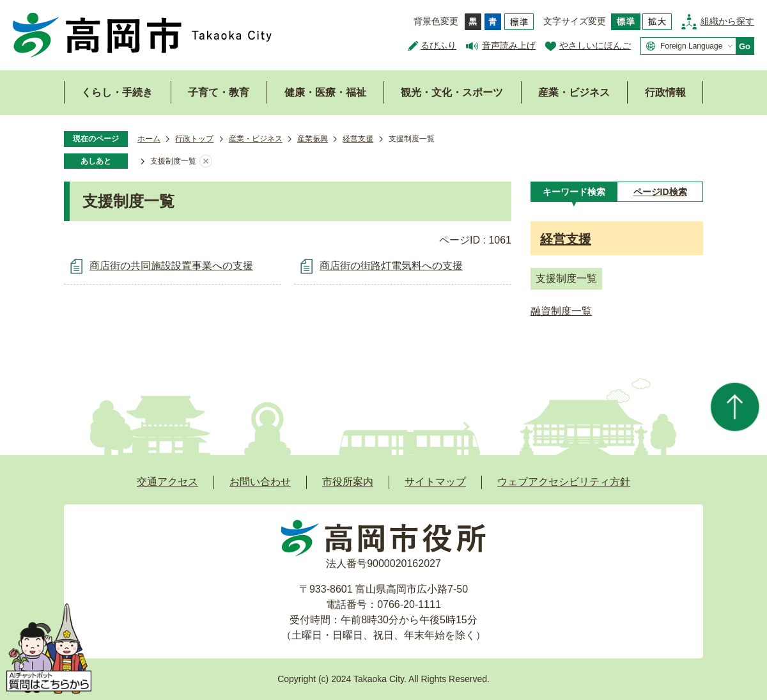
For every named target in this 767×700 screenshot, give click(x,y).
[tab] (574, 192)
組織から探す (727, 21)
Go (745, 46)
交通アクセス (167, 482)
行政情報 (665, 92)
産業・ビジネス (574, 92)
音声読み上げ (509, 45)
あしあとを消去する (206, 162)
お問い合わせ (260, 482)
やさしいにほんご (595, 45)
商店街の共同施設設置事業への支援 (171, 266)
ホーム (149, 139)
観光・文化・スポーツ (452, 92)
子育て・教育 (219, 92)
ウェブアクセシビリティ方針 (564, 482)
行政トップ (194, 139)
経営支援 (358, 139)
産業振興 (313, 139)
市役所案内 (348, 482)
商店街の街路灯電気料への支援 (391, 266)
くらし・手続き (117, 92)
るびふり (438, 45)
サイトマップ (435, 482)
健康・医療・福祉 (325, 92)
